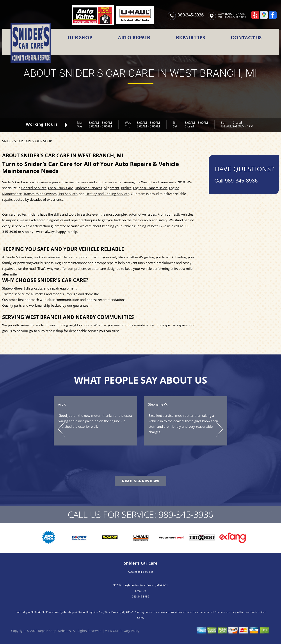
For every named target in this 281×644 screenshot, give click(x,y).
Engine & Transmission (150, 188)
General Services (34, 188)
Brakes (126, 188)
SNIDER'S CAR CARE (17, 141)
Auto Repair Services (141, 572)
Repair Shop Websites (54, 631)
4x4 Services (68, 194)
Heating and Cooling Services (107, 194)
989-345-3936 (190, 15)
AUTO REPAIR (134, 38)
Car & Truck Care (60, 188)
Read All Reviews (140, 481)
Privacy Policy (129, 631)
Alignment (111, 188)
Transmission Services (40, 194)
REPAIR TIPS (190, 38)
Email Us (141, 591)
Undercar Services (88, 188)
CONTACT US (246, 38)
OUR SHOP (80, 38)
